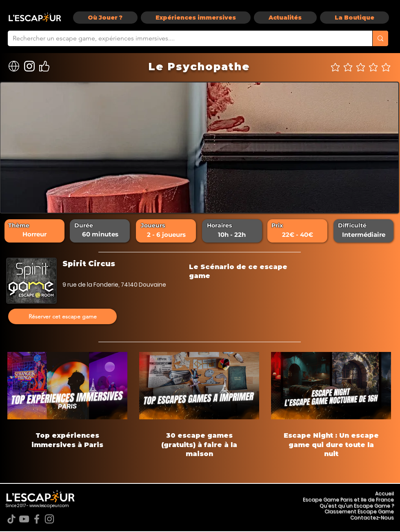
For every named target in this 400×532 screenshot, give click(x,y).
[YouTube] (24, 519)
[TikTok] (11, 519)
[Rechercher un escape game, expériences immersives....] (184, 38)
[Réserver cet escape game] (62, 316)
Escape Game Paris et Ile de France (348, 500)
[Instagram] (49, 519)
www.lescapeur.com (49, 506)
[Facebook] (37, 519)
